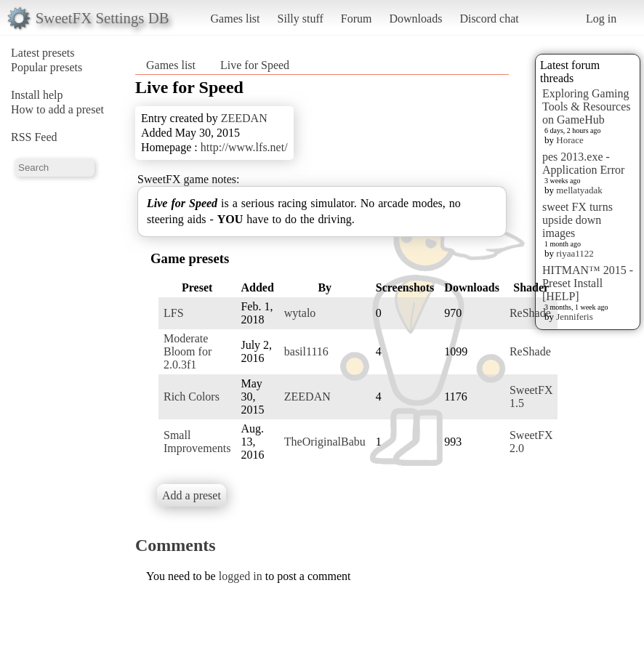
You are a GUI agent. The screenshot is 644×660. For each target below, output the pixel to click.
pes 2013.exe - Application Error (583, 163)
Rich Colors (192, 397)
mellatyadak (579, 190)
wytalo (300, 313)
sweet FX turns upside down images (577, 220)
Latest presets (43, 53)
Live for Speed (255, 65)
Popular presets (47, 67)
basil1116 (306, 351)
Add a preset (192, 495)
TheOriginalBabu (325, 442)
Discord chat (489, 19)
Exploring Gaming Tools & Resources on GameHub (587, 106)
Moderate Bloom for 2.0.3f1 (188, 351)
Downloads (415, 19)
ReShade (530, 313)
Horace (570, 140)
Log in (601, 19)
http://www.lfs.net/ (244, 147)
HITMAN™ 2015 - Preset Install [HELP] (588, 283)
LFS (174, 313)
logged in (241, 576)
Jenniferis (575, 317)
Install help (37, 95)
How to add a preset (57, 109)
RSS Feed (34, 137)
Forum (357, 19)
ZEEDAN (244, 118)
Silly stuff (301, 19)
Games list (236, 19)
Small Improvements (197, 442)
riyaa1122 (575, 253)
